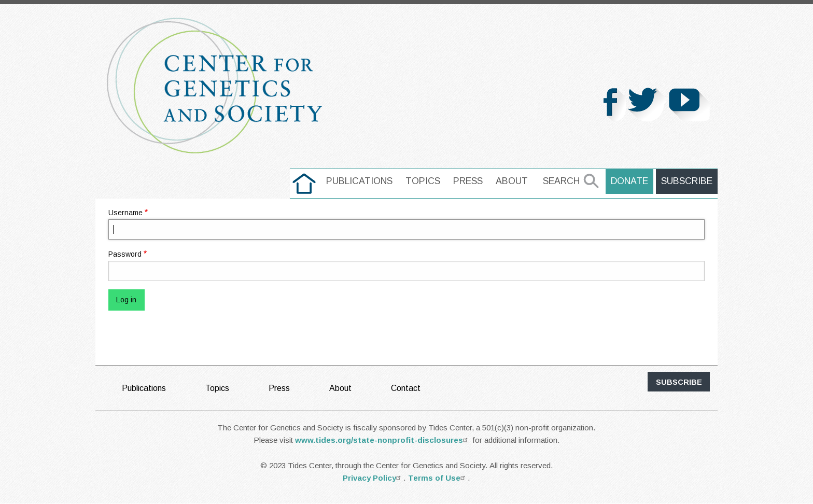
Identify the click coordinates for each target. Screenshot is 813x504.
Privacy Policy (373, 478)
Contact (406, 388)
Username (125, 213)
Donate (629, 181)
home (304, 181)
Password (125, 254)
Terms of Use (438, 478)
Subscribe (687, 181)
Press (468, 181)
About (512, 181)
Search (561, 181)
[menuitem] (304, 184)
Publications (359, 181)
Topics (423, 181)
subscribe (679, 382)
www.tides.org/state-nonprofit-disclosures (383, 440)
